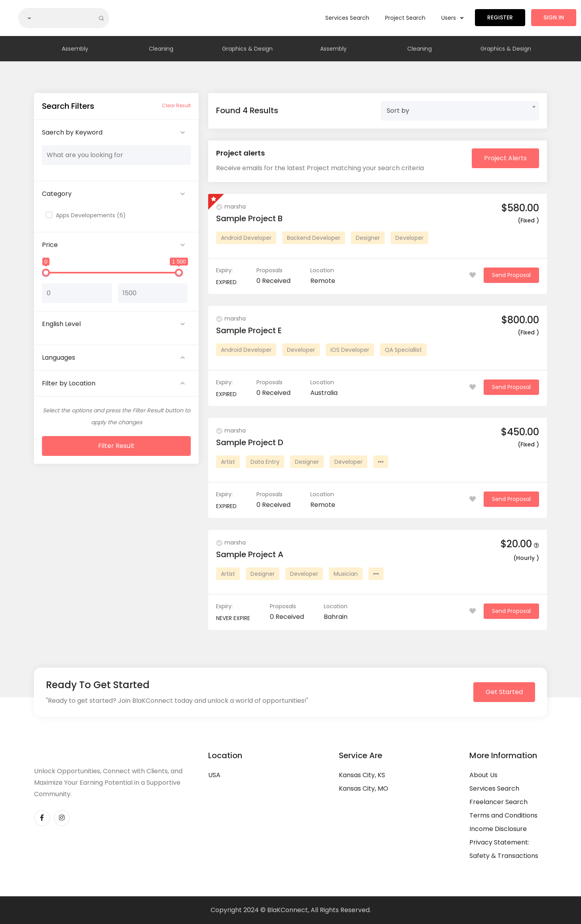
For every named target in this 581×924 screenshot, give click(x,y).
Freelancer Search (498, 802)
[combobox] (460, 111)
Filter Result (116, 446)
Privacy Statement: (499, 842)
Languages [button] (59, 358)
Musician (346, 574)
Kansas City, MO (364, 788)
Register (500, 17)
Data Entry (265, 462)
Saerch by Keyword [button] (72, 132)
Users (452, 18)
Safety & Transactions (504, 856)
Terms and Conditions (503, 815)
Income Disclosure (498, 829)
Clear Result (176, 105)
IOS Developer (350, 350)
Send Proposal (511, 275)
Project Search (405, 18)
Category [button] (57, 194)
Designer (368, 238)
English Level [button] (61, 324)
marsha (231, 207)
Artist (228, 462)
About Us (483, 775)
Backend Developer (314, 238)
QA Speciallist (403, 350)
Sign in (554, 17)
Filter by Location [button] (69, 383)
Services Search (347, 18)
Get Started (504, 692)
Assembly (75, 49)
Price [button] (50, 245)
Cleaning (161, 49)
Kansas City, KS (362, 775)
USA (214, 775)
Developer (409, 238)
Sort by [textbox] (398, 111)
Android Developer (246, 238)
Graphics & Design (247, 49)
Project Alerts (505, 158)
